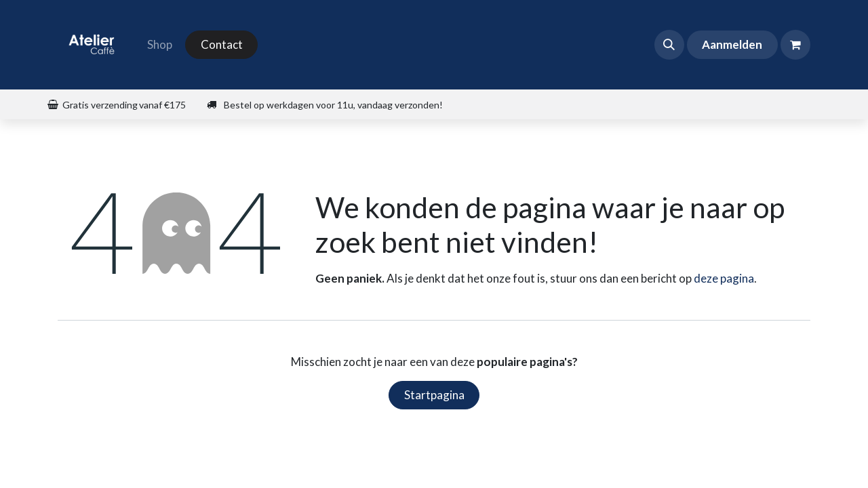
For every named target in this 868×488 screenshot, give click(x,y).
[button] (669, 45)
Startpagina (434, 395)
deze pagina (724, 278)
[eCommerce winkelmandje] (795, 45)
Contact (222, 44)
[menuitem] (160, 45)
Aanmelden (732, 44)
